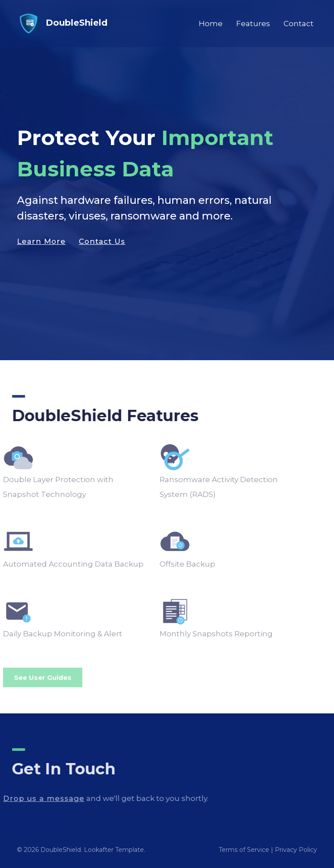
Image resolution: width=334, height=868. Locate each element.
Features (253, 24)
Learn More (41, 245)
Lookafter (99, 850)
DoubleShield (62, 24)
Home (211, 24)
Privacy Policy (296, 850)
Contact (299, 24)
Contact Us (102, 245)
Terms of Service (244, 850)
